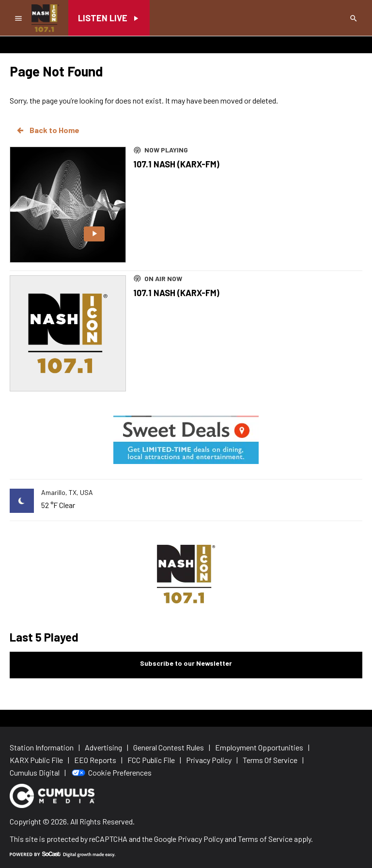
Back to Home (47, 130)
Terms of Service (265, 839)
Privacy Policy (201, 839)
